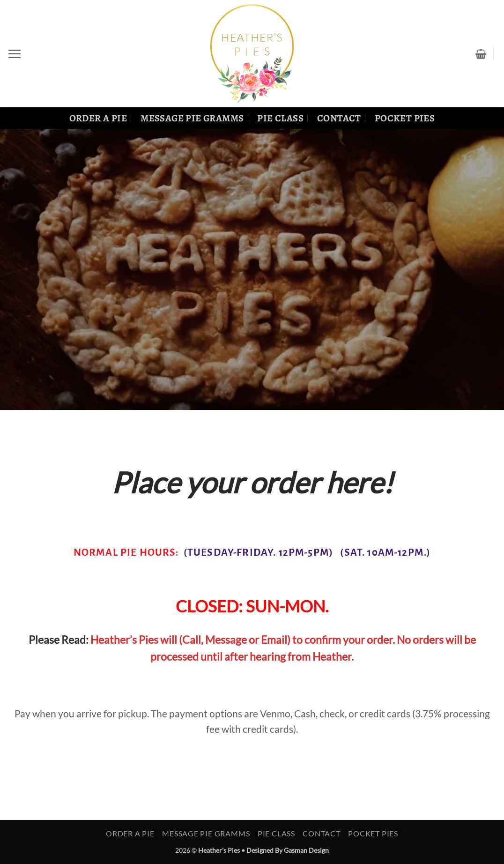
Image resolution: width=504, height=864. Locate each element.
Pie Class (280, 118)
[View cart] (481, 54)
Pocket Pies (405, 118)
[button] (14, 54)
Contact (339, 118)
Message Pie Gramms (192, 118)
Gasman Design (306, 850)
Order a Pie (98, 118)
